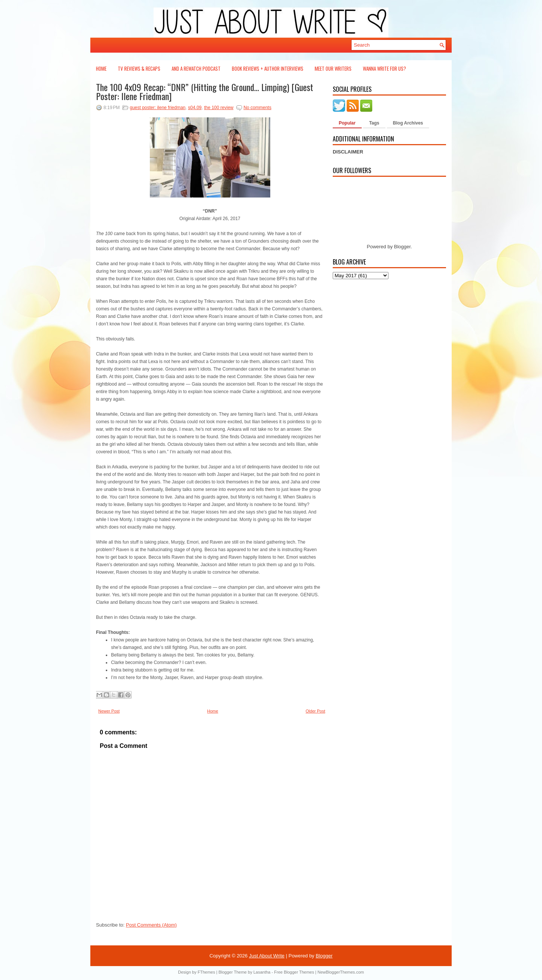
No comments (257, 108)
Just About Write (266, 956)
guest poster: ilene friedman (158, 108)
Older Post (315, 711)
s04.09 (195, 108)
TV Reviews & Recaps (139, 68)
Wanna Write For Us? (384, 68)
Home (101, 68)
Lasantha (262, 972)
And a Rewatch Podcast (196, 68)
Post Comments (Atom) (151, 925)
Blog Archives (408, 123)
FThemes (206, 972)
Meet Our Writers (333, 68)
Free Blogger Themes (294, 972)
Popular (347, 123)
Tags (374, 123)
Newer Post (109, 711)
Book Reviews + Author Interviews (268, 68)
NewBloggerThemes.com (341, 972)
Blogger (402, 247)
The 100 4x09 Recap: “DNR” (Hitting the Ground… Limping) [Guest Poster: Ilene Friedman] (205, 91)
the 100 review (219, 108)
